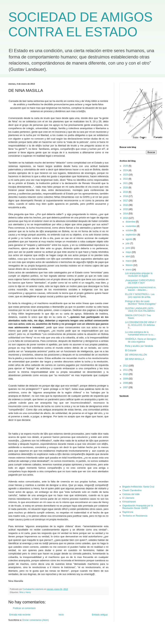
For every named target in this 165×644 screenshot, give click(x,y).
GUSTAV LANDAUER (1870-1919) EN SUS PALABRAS (140, 310)
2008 (126, 383)
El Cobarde (131, 350)
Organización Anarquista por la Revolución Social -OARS (138, 507)
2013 (126, 218)
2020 (126, 188)
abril (128, 256)
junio (128, 248)
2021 (126, 183)
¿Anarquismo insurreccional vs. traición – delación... (141, 289)
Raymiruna (128, 512)
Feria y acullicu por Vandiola (139, 346)
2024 (126, 170)
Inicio (61, 615)
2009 (126, 379)
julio (128, 243)
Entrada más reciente (20, 615)
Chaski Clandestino (132, 490)
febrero (129, 265)
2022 (126, 179)
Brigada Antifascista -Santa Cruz (138, 487)
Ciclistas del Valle (131, 494)
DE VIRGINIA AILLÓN (136, 355)
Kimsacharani (129, 502)
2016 (126, 205)
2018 (126, 196)
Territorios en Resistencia (135, 516)
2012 (126, 366)
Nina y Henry (25, 592)
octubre (130, 230)
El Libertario (128, 498)
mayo (129, 252)
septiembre (132, 235)
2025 (126, 166)
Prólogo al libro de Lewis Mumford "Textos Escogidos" (141, 303)
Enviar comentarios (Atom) (36, 620)
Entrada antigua (100, 615)
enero (129, 270)
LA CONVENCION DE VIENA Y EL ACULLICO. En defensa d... (141, 325)
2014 (126, 214)
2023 (126, 175)
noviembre (131, 226)
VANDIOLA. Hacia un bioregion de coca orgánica (141, 340)
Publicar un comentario (24, 608)
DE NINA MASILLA (135, 359)
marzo (129, 261)
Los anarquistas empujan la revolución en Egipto (139, 275)
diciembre (131, 222)
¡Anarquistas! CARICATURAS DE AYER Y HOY (140, 282)
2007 (126, 387)
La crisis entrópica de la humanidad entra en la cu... (140, 333)
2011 (126, 370)
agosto (129, 239)
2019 (126, 192)
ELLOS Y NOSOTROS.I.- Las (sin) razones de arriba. (140, 296)
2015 (126, 209)
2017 (126, 201)
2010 (126, 374)
